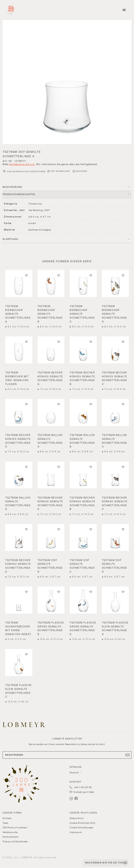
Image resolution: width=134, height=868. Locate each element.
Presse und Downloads (15, 842)
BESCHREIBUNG (12, 187)
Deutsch (74, 773)
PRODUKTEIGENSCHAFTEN (19, 194)
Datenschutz (77, 818)
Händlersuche (10, 832)
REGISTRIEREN (67, 755)
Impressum (76, 832)
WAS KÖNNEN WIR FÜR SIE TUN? (105, 863)
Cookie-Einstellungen (82, 828)
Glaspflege (10, 239)
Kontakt (7, 818)
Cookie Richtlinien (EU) (82, 823)
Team (5, 823)
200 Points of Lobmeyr (15, 828)
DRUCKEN (82, 171)
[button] (67, 82)
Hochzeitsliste (11, 837)
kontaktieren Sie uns (22, 164)
